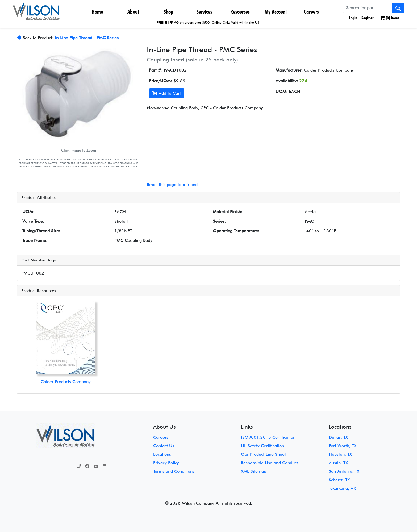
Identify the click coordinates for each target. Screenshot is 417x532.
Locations (162, 454)
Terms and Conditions (174, 471)
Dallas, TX (338, 437)
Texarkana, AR (342, 488)
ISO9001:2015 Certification (268, 437)
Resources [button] (240, 12)
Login (353, 18)
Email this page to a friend (172, 184)
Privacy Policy (166, 463)
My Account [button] (276, 12)
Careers (311, 12)
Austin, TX (338, 463)
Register (368, 18)
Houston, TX (340, 454)
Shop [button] (169, 12)
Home (97, 12)
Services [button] (204, 12)
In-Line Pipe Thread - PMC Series (87, 38)
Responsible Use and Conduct (269, 463)
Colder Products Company (66, 382)
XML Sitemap (254, 471)
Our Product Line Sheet (263, 454)
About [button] (133, 12)
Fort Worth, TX (343, 446)
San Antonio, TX (344, 471)
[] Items (390, 18)
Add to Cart (167, 93)
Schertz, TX (339, 480)
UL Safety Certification (262, 446)
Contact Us (164, 446)
